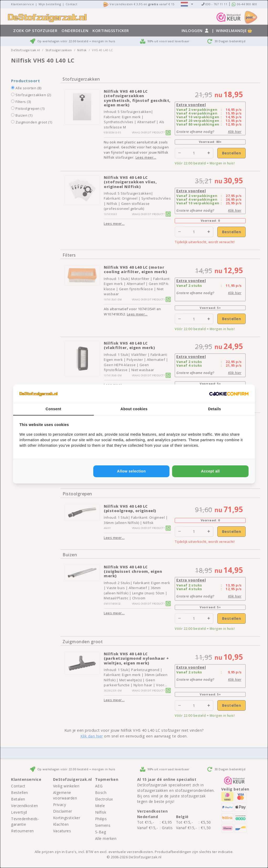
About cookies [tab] (134, 409)
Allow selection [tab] (131, 471)
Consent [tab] (54, 409)
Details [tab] (215, 409)
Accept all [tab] (210, 471)
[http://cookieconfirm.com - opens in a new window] (229, 394)
